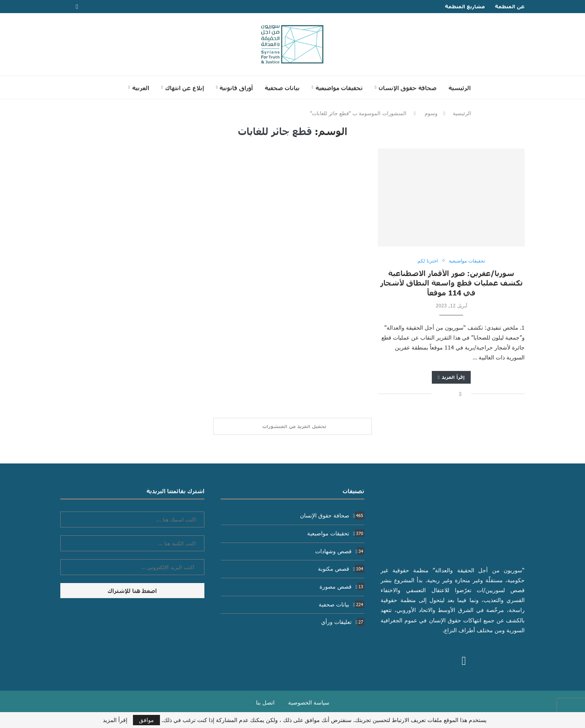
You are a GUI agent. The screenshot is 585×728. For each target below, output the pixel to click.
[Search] (112, 87)
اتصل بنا (265, 702)
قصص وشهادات (340, 551)
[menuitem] (139, 88)
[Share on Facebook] (460, 394)
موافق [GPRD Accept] (146, 720)
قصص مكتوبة (341, 569)
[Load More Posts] (292, 427)
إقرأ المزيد (451, 377)
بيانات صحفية (282, 88)
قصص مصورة (342, 586)
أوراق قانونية (236, 88)
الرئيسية (460, 88)
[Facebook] (77, 7)
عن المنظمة (510, 6)
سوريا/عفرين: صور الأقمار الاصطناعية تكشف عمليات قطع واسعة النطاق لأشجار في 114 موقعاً (451, 283)
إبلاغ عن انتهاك (185, 88)
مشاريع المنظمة (465, 6)
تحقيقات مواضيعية (339, 88)
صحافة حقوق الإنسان (408, 88)
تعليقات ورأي (343, 622)
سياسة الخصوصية (309, 702)
